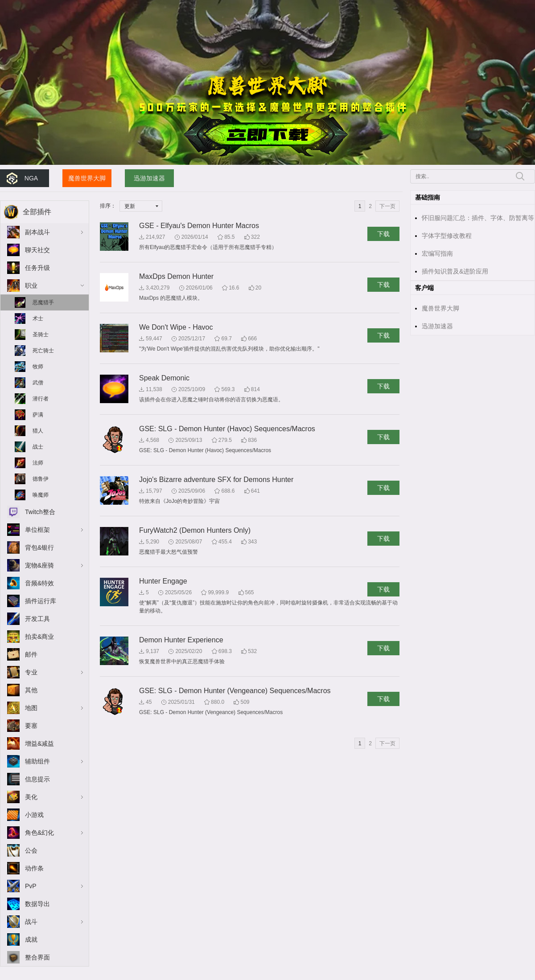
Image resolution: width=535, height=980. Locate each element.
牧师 (38, 367)
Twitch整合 (40, 512)
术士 (38, 318)
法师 (38, 463)
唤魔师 (41, 495)
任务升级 (37, 268)
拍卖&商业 (39, 637)
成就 (31, 939)
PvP (31, 886)
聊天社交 (37, 250)
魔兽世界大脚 (87, 178)
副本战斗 (37, 232)
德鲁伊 (41, 479)
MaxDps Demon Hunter (176, 276)
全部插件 (37, 212)
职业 (31, 286)
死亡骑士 (43, 351)
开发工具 (37, 619)
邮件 (31, 654)
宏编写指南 (437, 253)
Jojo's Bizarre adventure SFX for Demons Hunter (216, 480)
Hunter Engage (163, 581)
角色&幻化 (39, 833)
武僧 (38, 383)
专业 (31, 672)
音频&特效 (39, 583)
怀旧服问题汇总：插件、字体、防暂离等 (478, 218)
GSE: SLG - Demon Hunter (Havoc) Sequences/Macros (227, 429)
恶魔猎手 (43, 302)
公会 (31, 850)
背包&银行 (39, 547)
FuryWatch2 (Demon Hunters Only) (195, 530)
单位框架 (37, 530)
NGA (31, 178)
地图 (31, 708)
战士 (38, 447)
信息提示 (37, 779)
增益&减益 (39, 743)
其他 (31, 690)
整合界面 (37, 957)
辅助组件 (37, 761)
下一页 (387, 206)
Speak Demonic (164, 378)
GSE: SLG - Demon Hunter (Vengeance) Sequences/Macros (235, 691)
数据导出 (37, 904)
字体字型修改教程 (447, 236)
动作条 (34, 868)
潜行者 (41, 399)
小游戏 (34, 815)
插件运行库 (41, 601)
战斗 (31, 922)
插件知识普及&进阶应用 (455, 271)
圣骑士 (41, 335)
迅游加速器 (149, 178)
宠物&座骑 (39, 565)
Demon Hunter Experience (181, 640)
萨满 (38, 415)
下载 (383, 234)
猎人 (38, 431)
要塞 (31, 726)
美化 (31, 797)
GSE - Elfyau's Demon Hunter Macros (199, 226)
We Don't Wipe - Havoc (176, 327)
